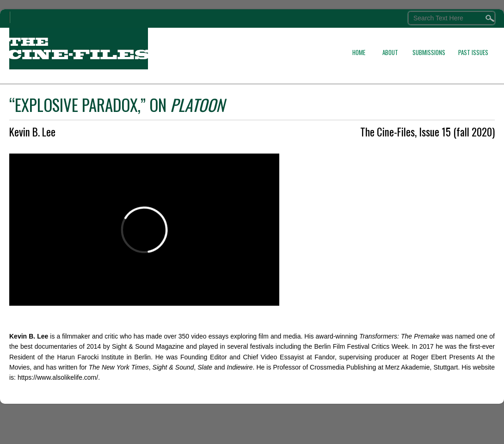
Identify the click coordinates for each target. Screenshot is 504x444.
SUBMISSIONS (429, 52)
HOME (359, 52)
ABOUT (390, 52)
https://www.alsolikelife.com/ (58, 377)
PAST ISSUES (473, 52)
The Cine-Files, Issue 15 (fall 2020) (427, 132)
